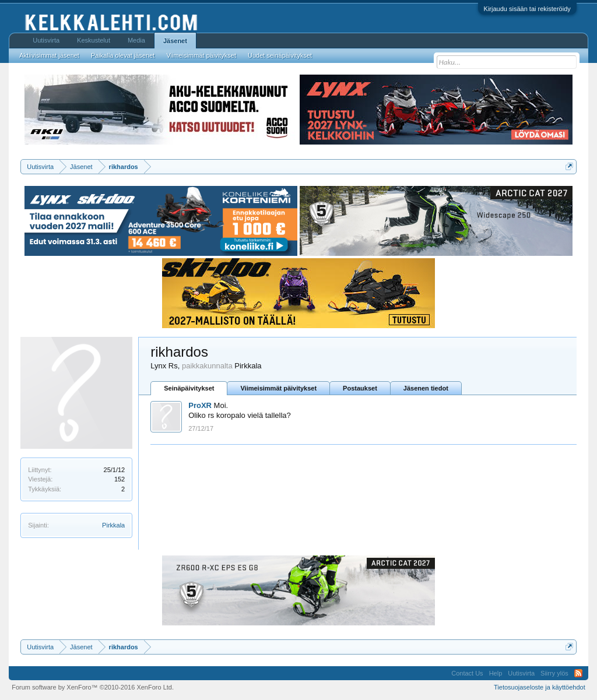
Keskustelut (94, 40)
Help (496, 673)
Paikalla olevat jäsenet (123, 55)
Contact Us (467, 673)
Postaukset (360, 388)
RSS (578, 673)
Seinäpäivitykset (189, 388)
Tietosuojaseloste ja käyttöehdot (540, 687)
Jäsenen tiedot (426, 388)
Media (136, 40)
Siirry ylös (554, 673)
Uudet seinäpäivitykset (280, 55)
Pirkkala (113, 525)
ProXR (200, 405)
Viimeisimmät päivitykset (278, 388)
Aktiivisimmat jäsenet (49, 55)
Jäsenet (175, 41)
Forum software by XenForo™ (93, 687)
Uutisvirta (46, 40)
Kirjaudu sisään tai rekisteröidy (527, 9)
